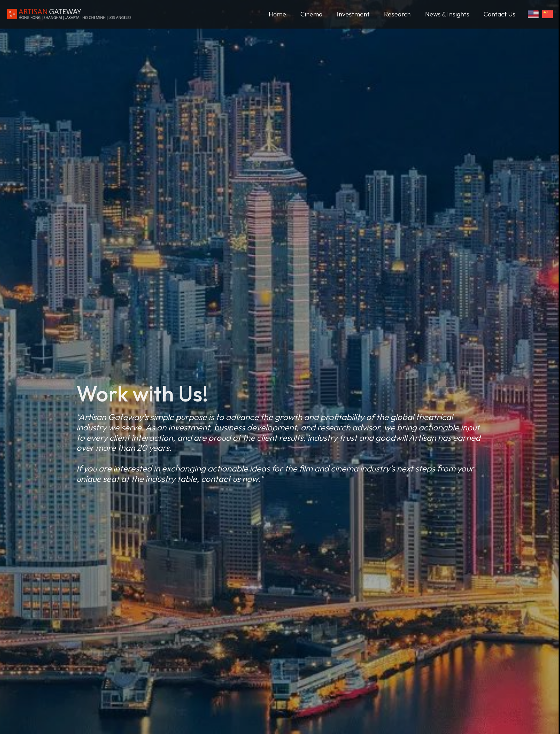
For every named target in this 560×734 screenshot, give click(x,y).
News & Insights (447, 14)
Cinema (311, 14)
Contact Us (499, 14)
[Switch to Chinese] (547, 14)
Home (277, 14)
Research (397, 14)
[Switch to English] (533, 14)
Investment (353, 14)
